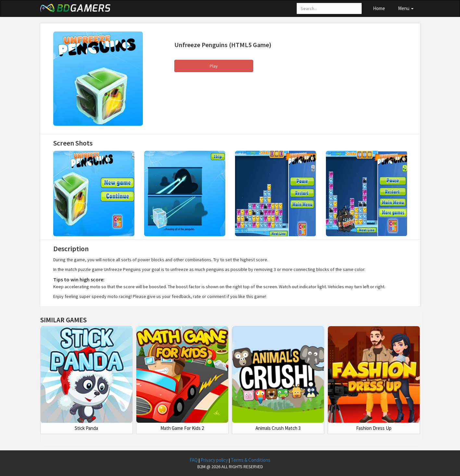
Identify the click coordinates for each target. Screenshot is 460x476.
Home (379, 8)
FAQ (194, 460)
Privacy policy (215, 460)
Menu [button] (406, 8)
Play (214, 66)
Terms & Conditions (251, 460)
